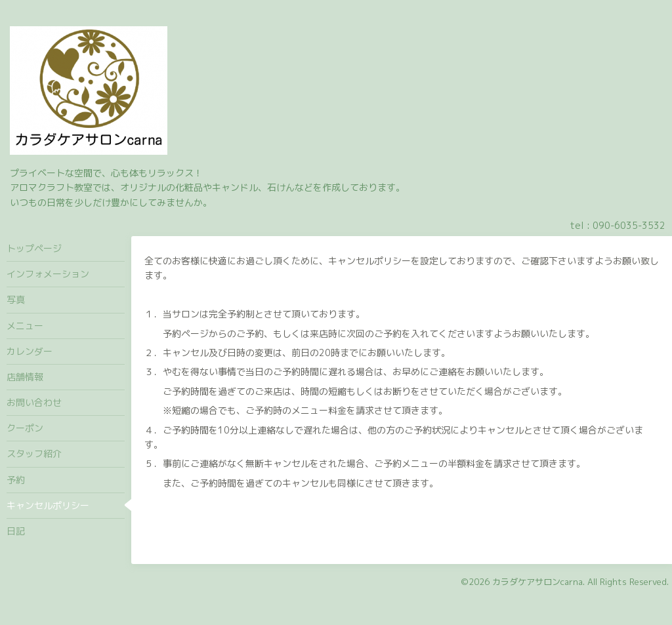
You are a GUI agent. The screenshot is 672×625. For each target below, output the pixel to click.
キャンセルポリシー (48, 505)
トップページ (34, 248)
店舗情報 (25, 377)
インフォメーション (48, 274)
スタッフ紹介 (34, 454)
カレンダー (30, 351)
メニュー (25, 326)
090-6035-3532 (629, 225)
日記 (16, 531)
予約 (16, 480)
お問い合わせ (34, 402)
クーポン (25, 428)
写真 (16, 299)
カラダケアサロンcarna (537, 582)
